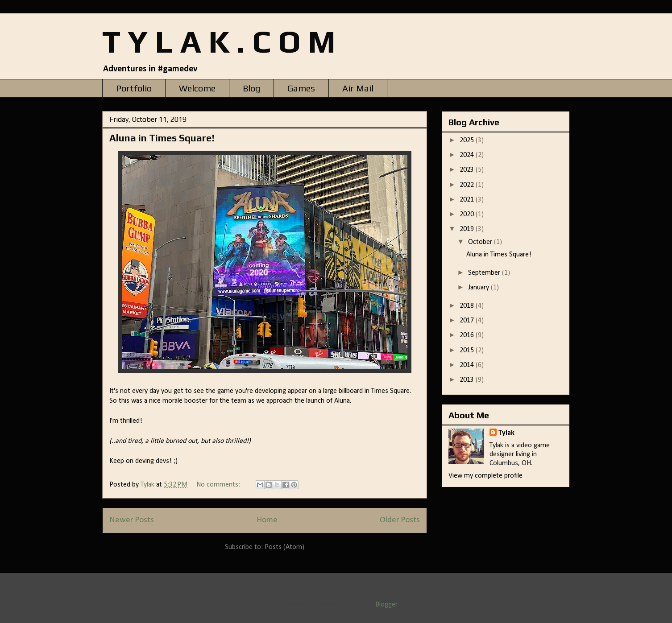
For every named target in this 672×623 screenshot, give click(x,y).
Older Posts (400, 520)
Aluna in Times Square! (162, 138)
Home (267, 520)
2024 (468, 155)
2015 (468, 351)
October (481, 242)
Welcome (197, 88)
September (485, 273)
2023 (468, 170)
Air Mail (358, 88)
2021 (468, 200)
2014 (468, 365)
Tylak (506, 433)
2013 (468, 380)
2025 (468, 140)
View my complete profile (485, 476)
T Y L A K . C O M (219, 41)
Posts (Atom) (284, 547)
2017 (468, 321)
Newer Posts (132, 520)
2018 (468, 306)
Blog (251, 88)
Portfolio (134, 88)
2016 (468, 335)
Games (301, 88)
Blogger (386, 605)
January (479, 288)
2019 (468, 229)
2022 (468, 185)
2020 (468, 215)
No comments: (219, 485)
